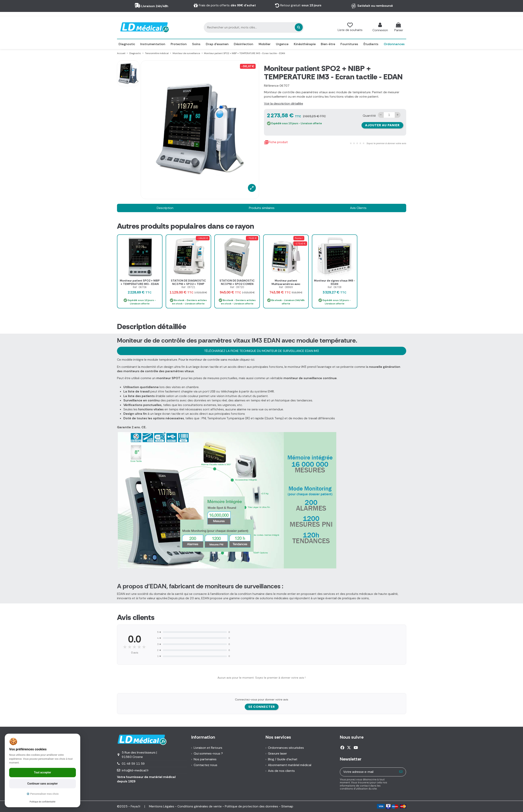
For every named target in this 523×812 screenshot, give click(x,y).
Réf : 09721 (188, 287)
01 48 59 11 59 (133, 764)
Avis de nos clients (281, 771)
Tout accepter (43, 772)
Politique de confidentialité (43, 802)
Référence (271, 86)
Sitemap (287, 806)
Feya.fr (136, 806)
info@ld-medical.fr (135, 770)
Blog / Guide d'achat (283, 759)
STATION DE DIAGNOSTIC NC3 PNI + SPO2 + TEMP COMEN (188, 284)
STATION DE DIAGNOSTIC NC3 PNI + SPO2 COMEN (237, 282)
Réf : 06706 (140, 287)
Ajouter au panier (382, 125)
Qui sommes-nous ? (208, 753)
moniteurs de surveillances (243, 586)
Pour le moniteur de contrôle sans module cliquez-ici (216, 360)
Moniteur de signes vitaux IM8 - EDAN (334, 282)
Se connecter (262, 707)
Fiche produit (276, 142)
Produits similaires (262, 208)
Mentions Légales (162, 806)
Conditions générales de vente (200, 806)
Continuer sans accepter (43, 784)
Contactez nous (205, 765)
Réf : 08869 (286, 287)
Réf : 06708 (335, 287)
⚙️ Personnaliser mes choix (43, 794)
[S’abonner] (401, 772)
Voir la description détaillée (284, 103)
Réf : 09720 (237, 287)
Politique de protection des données (251, 806)
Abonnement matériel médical (290, 765)
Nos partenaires (205, 759)
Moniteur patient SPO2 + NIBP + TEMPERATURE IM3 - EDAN (140, 282)
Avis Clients (358, 208)
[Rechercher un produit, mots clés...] (277, 27)
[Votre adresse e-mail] (368, 772)
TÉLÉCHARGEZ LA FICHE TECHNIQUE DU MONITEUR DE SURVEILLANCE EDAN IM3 (261, 351)
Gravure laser (277, 753)
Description (165, 208)
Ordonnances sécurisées (286, 748)
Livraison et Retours (208, 748)
